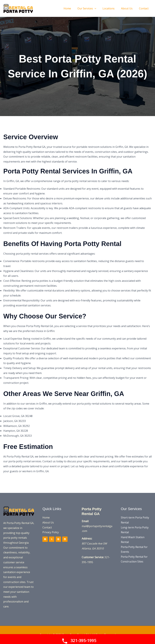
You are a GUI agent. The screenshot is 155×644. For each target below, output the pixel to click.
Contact (47, 527)
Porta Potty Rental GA (92, 511)
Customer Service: (93, 557)
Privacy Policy (51, 532)
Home (46, 518)
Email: (85, 521)
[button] (91, 8)
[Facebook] (45, 539)
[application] (98, 8)
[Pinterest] (58, 539)
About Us (48, 522)
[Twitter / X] (52, 539)
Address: (87, 539)
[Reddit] (65, 539)
